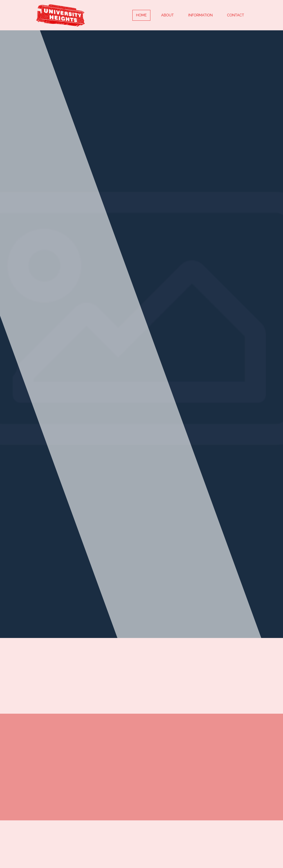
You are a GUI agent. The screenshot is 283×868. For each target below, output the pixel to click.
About (167, 15)
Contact (236, 15)
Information (200, 15)
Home (141, 15)
